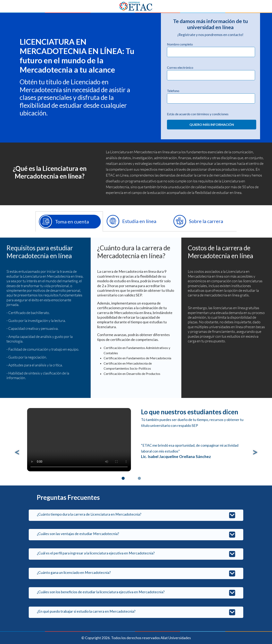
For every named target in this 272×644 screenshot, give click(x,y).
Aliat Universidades (176, 638)
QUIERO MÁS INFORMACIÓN (212, 124)
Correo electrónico (180, 67)
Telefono (173, 91)
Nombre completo (180, 44)
